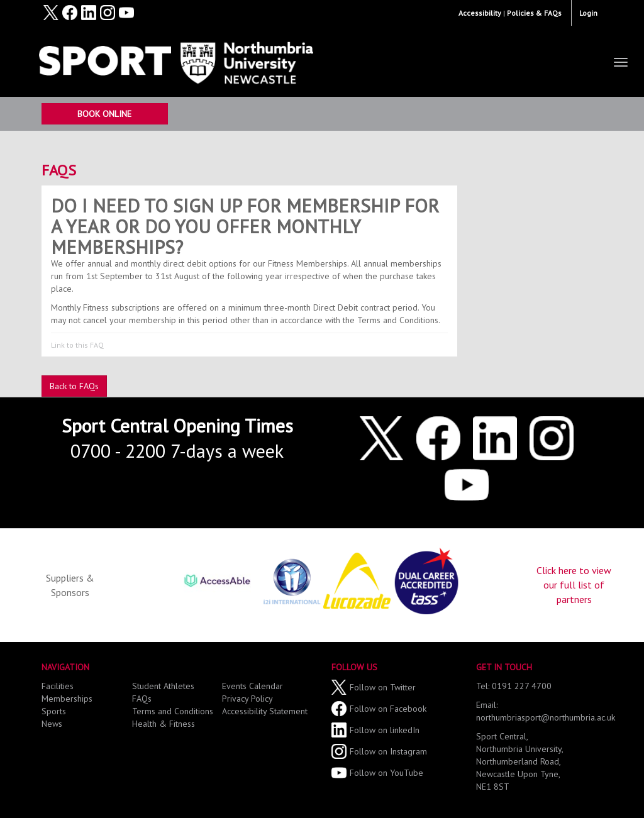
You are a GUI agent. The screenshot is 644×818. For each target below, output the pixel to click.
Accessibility (480, 13)
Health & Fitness (164, 724)
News (52, 724)
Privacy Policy (247, 699)
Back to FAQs (74, 386)
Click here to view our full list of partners (574, 585)
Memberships (67, 699)
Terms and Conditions (173, 711)
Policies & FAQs (534, 13)
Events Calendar (253, 686)
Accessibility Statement (265, 711)
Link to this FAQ (77, 345)
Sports (54, 711)
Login (588, 13)
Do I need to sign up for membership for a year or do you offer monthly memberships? (245, 226)
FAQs (59, 170)
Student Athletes (163, 686)
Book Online (104, 114)
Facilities (58, 686)
